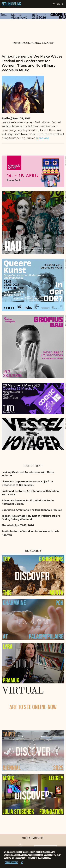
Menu (58, 4)
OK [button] (22, 862)
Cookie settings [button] (12, 862)
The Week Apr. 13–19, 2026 (18, 525)
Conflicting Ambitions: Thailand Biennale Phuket (32, 510)
